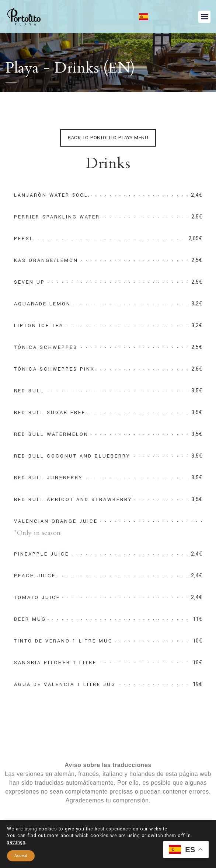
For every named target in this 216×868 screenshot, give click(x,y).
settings (16, 842)
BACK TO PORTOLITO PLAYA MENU (108, 138)
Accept (21, 856)
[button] (204, 17)
